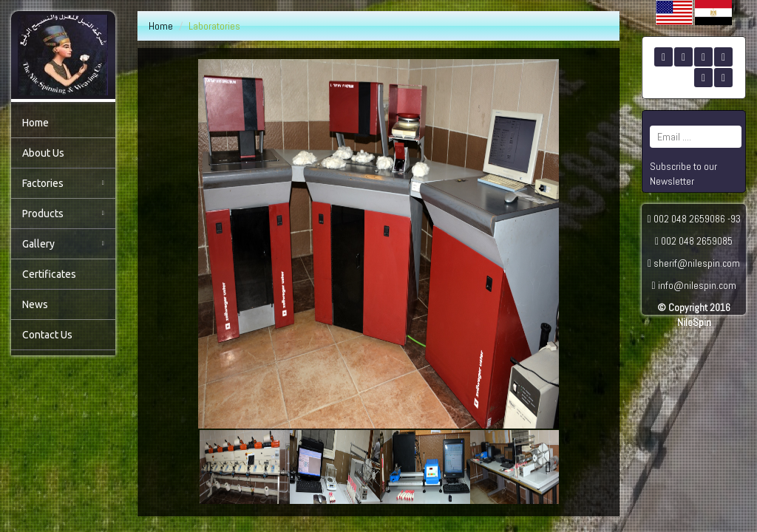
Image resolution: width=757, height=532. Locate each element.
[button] (209, 467)
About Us (43, 153)
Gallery (63, 244)
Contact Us (47, 335)
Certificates (49, 274)
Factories (63, 183)
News (35, 304)
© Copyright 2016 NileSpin (694, 315)
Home (35, 123)
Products (63, 214)
